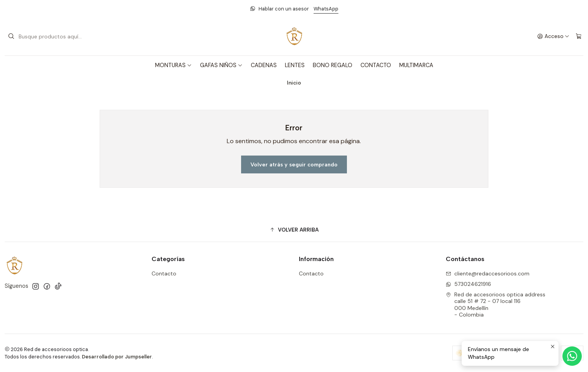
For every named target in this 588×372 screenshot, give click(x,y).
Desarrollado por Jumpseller (117, 357)
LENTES (295, 65)
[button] (294, 230)
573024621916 (468, 284)
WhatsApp (326, 9)
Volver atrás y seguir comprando (294, 164)
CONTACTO (376, 65)
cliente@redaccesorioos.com (488, 273)
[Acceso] (553, 36)
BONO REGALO (333, 65)
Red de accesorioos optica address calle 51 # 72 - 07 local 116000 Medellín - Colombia (496, 305)
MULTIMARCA (416, 65)
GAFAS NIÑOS (221, 65)
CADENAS (264, 65)
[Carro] (579, 36)
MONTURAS (173, 65)
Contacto (164, 273)
